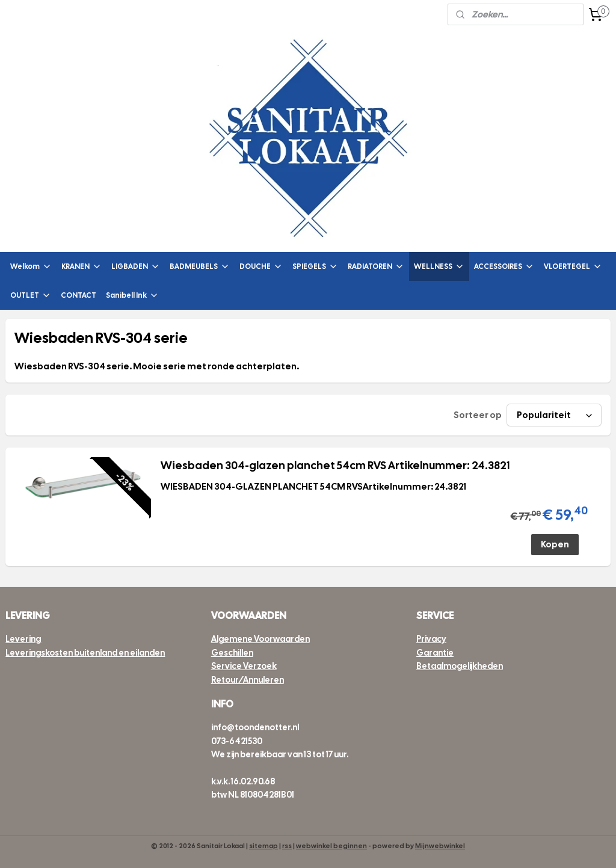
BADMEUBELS (200, 267)
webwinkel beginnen (331, 846)
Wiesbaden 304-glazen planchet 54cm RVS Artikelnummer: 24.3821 (335, 466)
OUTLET (31, 296)
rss (287, 846)
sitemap (263, 846)
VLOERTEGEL (573, 267)
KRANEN (82, 267)
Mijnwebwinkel (440, 846)
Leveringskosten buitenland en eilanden (85, 653)
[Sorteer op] (554, 416)
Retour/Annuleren (248, 680)
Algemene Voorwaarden (260, 639)
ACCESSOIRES (504, 267)
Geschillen (232, 653)
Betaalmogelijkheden (460, 666)
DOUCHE (261, 267)
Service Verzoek (244, 666)
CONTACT (79, 295)
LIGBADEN (136, 267)
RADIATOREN (376, 267)
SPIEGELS (315, 267)
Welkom (31, 267)
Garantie (435, 653)
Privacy (431, 639)
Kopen (555, 544)
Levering (23, 639)
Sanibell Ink (132, 296)
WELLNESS (439, 267)
